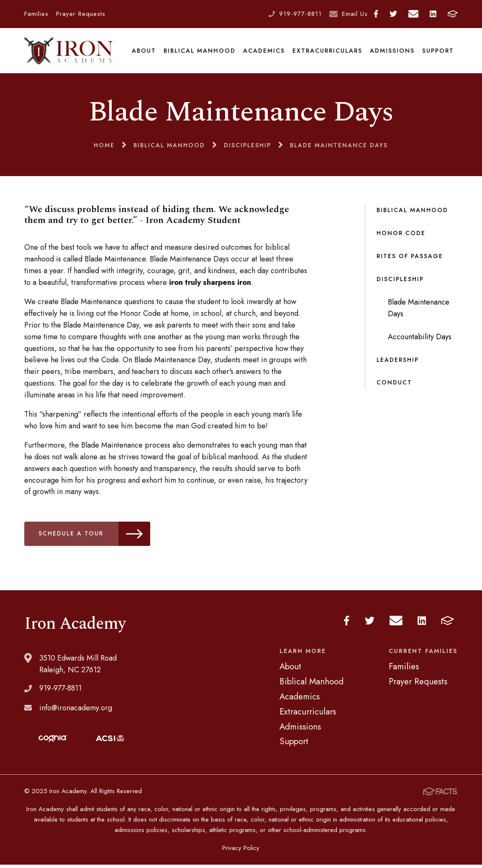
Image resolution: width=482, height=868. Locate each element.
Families (36, 14)
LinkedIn (433, 14)
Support (438, 52)
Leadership (398, 363)
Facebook (376, 14)
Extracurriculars (327, 52)
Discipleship (400, 282)
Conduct (394, 386)
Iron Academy (69, 52)
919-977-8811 (300, 14)
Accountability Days (420, 340)
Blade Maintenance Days (419, 311)
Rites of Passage (410, 259)
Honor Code (401, 236)
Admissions (392, 52)
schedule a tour (95, 537)
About (144, 52)
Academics (264, 52)
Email (413, 14)
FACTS (453, 14)
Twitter (393, 14)
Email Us (355, 14)
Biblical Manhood (200, 52)
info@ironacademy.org (76, 711)
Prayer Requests (81, 14)
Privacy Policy (241, 851)
